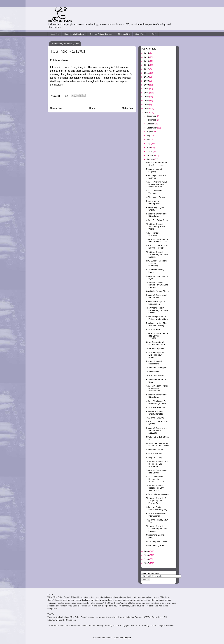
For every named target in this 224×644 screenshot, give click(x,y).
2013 (147, 65)
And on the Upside (154, 450)
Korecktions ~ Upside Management (156, 303)
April (149, 147)
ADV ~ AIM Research (156, 408)
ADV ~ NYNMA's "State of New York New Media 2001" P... (157, 184)
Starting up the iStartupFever (153, 202)
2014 (147, 61)
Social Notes (141, 34)
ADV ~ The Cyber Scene (157, 220)
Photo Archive (124, 34)
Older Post (128, 108)
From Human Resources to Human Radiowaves (157, 445)
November (152, 120)
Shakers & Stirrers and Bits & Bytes (156, 215)
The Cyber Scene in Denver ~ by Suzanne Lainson (157, 254)
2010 (147, 77)
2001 (147, 112)
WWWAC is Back (154, 454)
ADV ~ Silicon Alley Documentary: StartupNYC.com (155, 479)
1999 (147, 555)
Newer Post (56, 108)
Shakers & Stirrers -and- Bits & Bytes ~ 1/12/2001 (157, 430)
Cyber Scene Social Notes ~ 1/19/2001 (156, 343)
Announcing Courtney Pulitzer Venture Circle (157, 318)
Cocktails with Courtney (74, 34)
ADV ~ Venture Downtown (153, 234)
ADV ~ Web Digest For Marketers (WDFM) (156, 402)
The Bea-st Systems (155, 348)
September (152, 128)
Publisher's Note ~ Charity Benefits (154, 413)
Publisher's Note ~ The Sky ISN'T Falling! (156, 324)
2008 (147, 85)
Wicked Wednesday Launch (155, 271)
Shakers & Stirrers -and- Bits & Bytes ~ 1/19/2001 (157, 336)
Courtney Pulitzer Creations (101, 34)
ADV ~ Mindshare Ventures (154, 192)
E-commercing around (156, 545)
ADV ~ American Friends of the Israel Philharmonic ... (157, 388)
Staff (154, 34)
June (149, 140)
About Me (55, 34)
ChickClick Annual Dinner (157, 291)
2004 (147, 101)
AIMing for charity (154, 457)
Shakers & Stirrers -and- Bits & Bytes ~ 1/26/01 (157, 241)
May (149, 144)
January (151, 159)
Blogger (127, 638)
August (150, 132)
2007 (147, 89)
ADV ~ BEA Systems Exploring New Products (155, 355)
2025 (147, 53)
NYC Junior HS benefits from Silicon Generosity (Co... (157, 263)
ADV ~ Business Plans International (156, 515)
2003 (147, 105)
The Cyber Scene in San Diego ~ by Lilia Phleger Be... (157, 464)
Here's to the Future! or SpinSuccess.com (156, 164)
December (152, 116)
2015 (147, 57)
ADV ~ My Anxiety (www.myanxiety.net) (156, 508)
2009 (147, 81)
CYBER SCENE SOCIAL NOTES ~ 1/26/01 (157, 247)
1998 (147, 559)
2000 (147, 551)
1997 (147, 563)
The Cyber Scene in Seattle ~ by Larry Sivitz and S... (155, 488)
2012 (147, 69)
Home (92, 108)
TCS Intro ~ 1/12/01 (155, 418)
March (150, 151)
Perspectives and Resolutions (154, 362)
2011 (147, 73)
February (151, 155)
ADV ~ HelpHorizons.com (158, 494)
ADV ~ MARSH (153, 329)
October (151, 124)
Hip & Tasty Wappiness (156, 541)
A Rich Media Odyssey (156, 197)
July (149, 136)
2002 (147, 108)
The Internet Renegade (156, 368)
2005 (147, 97)
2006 (147, 93)
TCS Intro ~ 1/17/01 (155, 376)
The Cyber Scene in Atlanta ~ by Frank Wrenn (155, 226)
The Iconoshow (153, 372)
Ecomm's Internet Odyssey (154, 170)
